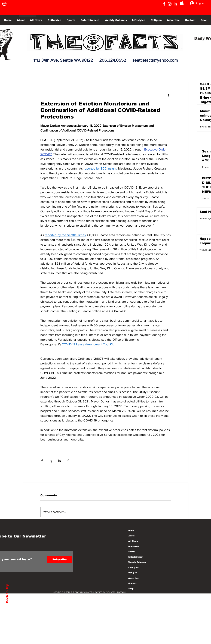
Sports (132, 552)
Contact (132, 583)
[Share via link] (68, 461)
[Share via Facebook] (42, 461)
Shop (131, 589)
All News (133, 541)
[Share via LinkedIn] (59, 461)
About (131, 536)
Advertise (133, 578)
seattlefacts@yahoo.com (155, 60)
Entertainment (136, 557)
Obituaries (134, 546)
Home (131, 530)
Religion (133, 573)
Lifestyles (134, 567)
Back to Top (7, 593)
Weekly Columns (137, 562)
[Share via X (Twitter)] (51, 461)
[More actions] (169, 95)
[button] (182, 3)
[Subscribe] (59, 559)
